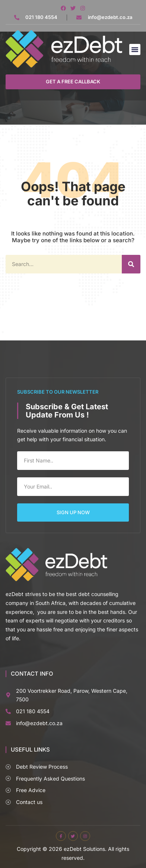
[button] (135, 49)
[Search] (131, 264)
